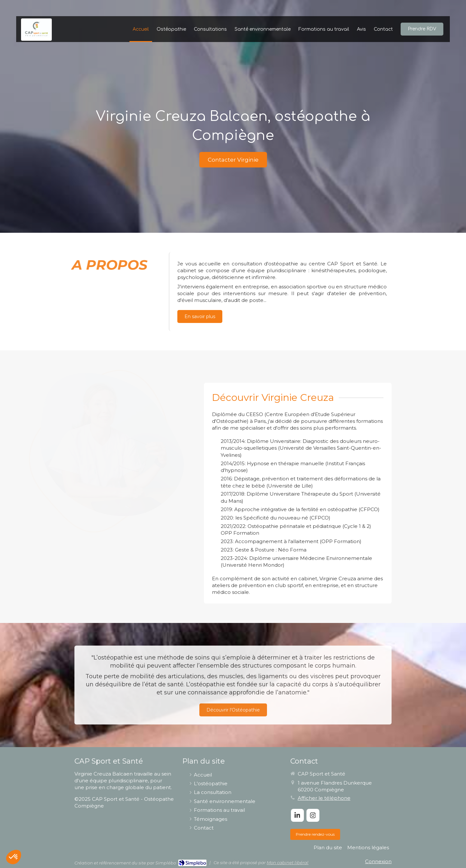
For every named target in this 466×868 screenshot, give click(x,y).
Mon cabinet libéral (288, 863)
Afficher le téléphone (324, 798)
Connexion (378, 861)
